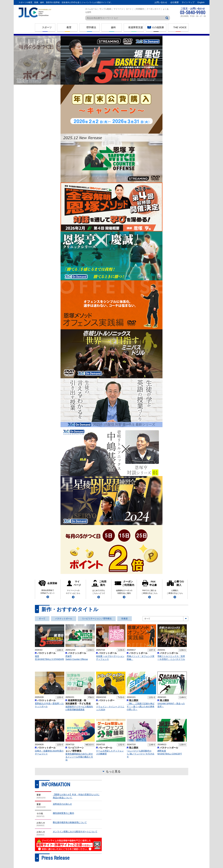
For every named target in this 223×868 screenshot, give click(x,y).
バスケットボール (64, 619)
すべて (42, 619)
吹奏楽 (125, 619)
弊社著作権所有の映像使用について (70, 822)
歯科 (113, 27)
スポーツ (47, 27)
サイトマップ (188, 2)
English (201, 2)
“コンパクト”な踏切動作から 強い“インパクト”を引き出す (140, 754)
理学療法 (91, 27)
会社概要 (175, 2)
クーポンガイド (153, 9)
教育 (69, 27)
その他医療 (158, 27)
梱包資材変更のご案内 (63, 813)
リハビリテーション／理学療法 (97, 619)
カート (129, 9)
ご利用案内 (139, 9)
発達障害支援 (136, 27)
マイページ (118, 9)
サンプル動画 (105, 9)
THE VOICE (180, 27)
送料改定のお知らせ (62, 804)
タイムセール (91, 9)
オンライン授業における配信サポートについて (75, 832)
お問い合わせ (161, 2)
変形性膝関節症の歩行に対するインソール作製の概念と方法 (79, 757)
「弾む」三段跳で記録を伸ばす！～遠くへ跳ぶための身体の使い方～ (141, 706)
